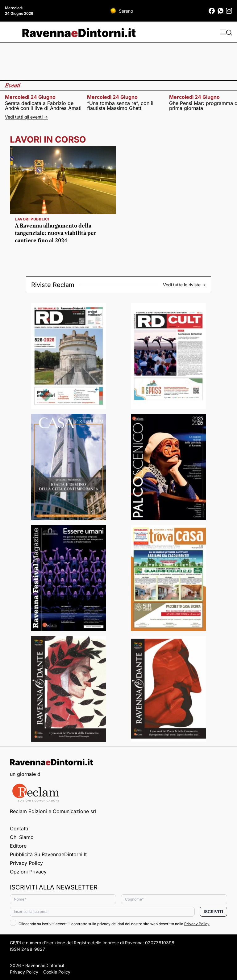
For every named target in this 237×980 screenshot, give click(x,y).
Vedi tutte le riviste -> (184, 285)
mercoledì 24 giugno (30, 97)
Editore (18, 846)
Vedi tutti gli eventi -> (26, 117)
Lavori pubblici (32, 219)
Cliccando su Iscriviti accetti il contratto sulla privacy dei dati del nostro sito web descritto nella (110, 924)
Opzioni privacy (28, 872)
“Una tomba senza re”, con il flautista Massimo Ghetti (120, 106)
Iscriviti (213, 911)
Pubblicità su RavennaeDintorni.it (48, 854)
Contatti (19, 829)
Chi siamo (22, 837)
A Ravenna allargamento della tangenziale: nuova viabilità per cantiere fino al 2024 (56, 233)
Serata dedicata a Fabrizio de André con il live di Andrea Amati (43, 106)
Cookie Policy (57, 972)
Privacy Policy (26, 863)
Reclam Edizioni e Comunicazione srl (53, 811)
